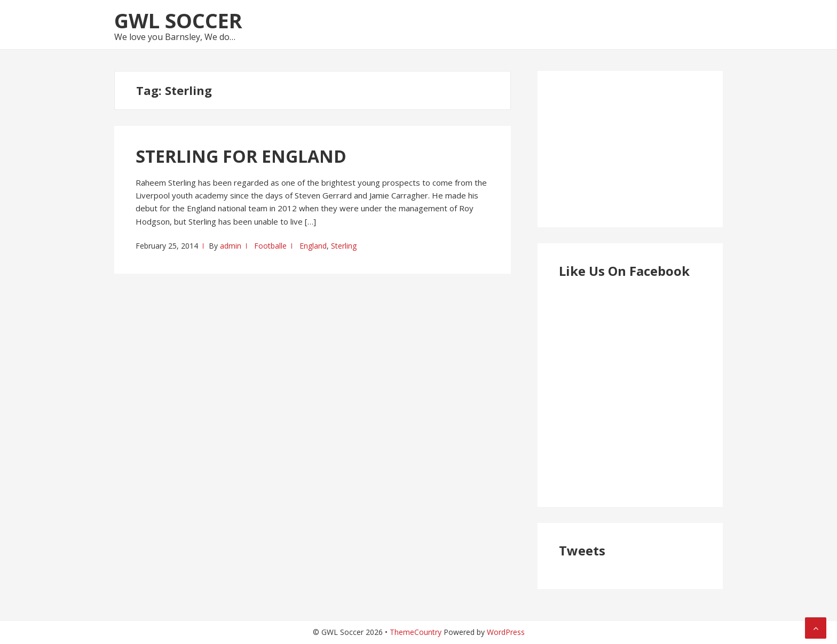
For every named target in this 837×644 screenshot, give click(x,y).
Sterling (344, 246)
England (313, 246)
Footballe (270, 246)
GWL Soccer (178, 20)
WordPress (506, 632)
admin (231, 246)
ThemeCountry (416, 632)
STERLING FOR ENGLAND (241, 156)
